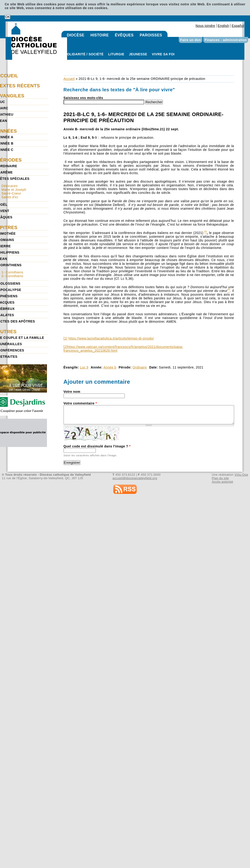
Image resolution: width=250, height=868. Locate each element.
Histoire (100, 35)
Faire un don (191, 40)
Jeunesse (138, 54)
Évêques (124, 35)
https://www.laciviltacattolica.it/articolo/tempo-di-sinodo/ (111, 338)
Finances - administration (226, 40)
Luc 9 (84, 367)
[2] (66, 347)
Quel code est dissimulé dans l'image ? (97, 446)
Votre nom (72, 392)
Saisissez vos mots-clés (83, 98)
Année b (110, 367)
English (223, 26)
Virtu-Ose (241, 475)
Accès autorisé (222, 482)
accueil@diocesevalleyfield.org (135, 478)
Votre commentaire (80, 403)
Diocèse (76, 35)
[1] (66, 338)
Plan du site (220, 478)
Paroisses (151, 35)
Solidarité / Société (84, 54)
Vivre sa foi (163, 54)
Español (238, 26)
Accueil (69, 79)
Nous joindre (205, 26)
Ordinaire (140, 367)
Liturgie (116, 54)
